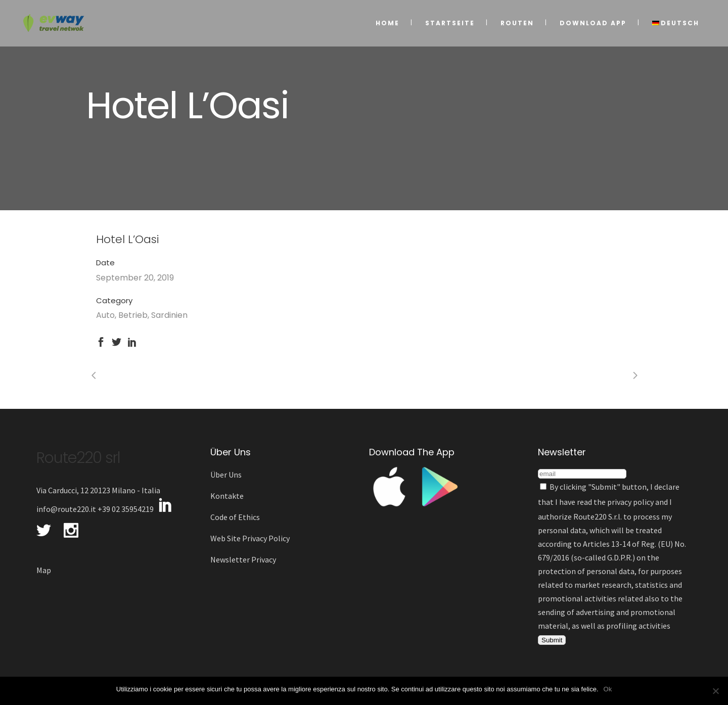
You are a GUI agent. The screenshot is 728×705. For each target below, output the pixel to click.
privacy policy (630, 502)
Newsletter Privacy (243, 559)
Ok (608, 689)
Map (44, 570)
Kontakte (227, 496)
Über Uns (226, 475)
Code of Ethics (235, 517)
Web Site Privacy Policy (250, 538)
